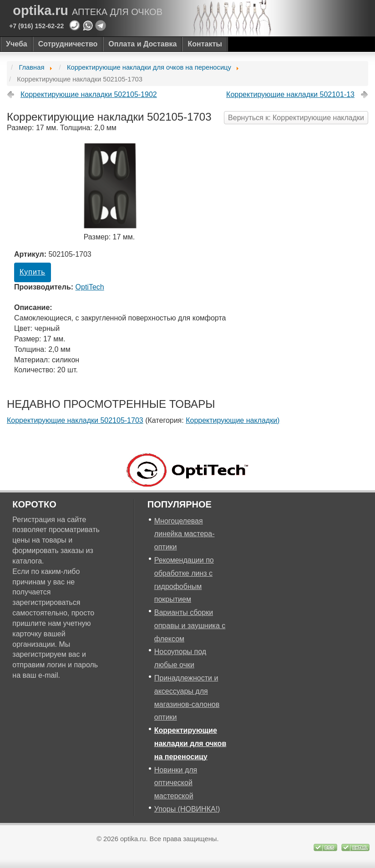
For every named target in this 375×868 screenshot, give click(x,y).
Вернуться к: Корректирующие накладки (296, 118)
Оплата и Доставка (142, 44)
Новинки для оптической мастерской (176, 783)
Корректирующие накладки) (233, 420)
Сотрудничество (68, 44)
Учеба (17, 44)
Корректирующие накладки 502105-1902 (89, 94)
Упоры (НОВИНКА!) (187, 809)
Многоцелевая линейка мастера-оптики (185, 534)
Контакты (205, 44)
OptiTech (90, 287)
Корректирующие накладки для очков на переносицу (190, 744)
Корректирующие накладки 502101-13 (290, 94)
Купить (33, 272)
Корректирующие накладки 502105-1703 (75, 420)
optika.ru (88, 11)
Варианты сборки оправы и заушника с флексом (190, 626)
